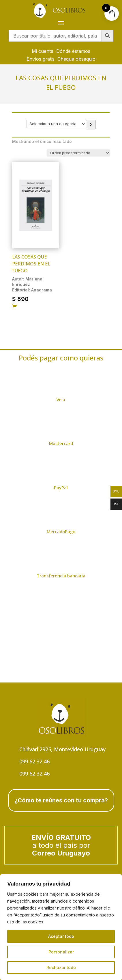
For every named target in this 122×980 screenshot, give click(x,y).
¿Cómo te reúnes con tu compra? (61, 800)
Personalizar (61, 952)
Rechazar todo (61, 967)
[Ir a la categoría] (91, 125)
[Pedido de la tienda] (78, 153)
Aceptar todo (61, 936)
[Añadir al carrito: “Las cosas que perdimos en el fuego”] (14, 306)
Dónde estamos (73, 51)
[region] (61, 927)
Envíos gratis (41, 59)
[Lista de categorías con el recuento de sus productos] (56, 124)
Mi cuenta (43, 51)
